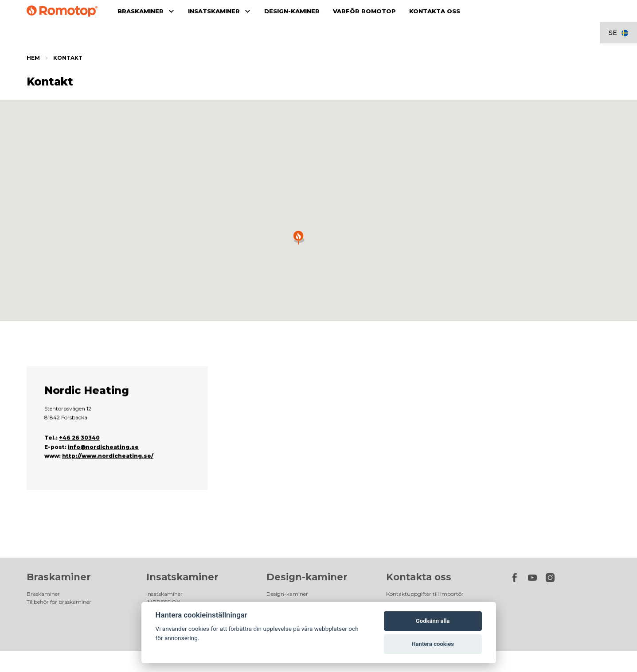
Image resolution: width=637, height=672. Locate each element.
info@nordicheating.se (103, 465)
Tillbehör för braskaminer (59, 556)
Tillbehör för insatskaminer (180, 580)
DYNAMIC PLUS (167, 564)
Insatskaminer (182, 531)
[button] (298, 238)
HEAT (154, 572)
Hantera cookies (433, 644)
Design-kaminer (307, 531)
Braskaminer (59, 531)
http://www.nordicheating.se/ (108, 475)
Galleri (154, 588)
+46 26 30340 (79, 456)
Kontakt (68, 58)
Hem (33, 58)
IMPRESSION (163, 556)
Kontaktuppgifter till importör (425, 548)
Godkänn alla (433, 621)
